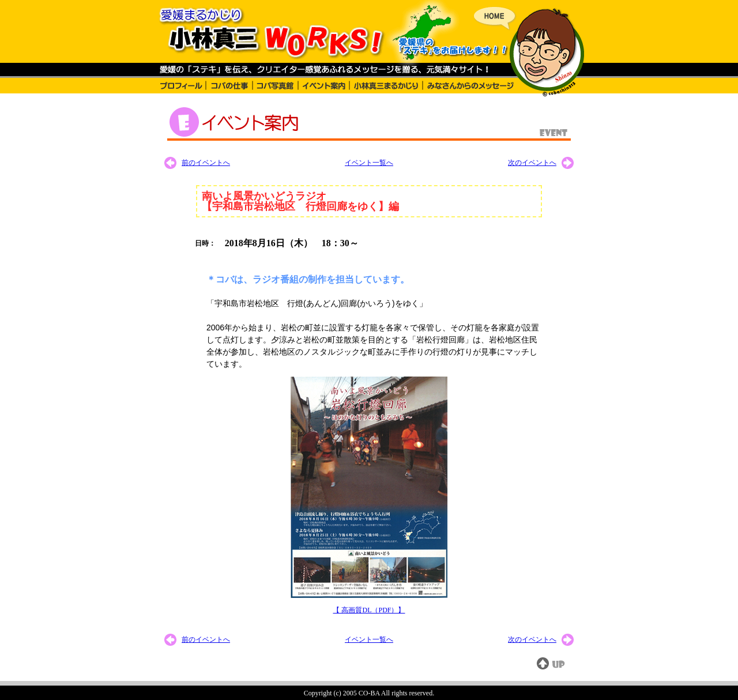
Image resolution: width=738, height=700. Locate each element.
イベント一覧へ (369, 163)
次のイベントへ (532, 163)
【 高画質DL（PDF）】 (369, 610)
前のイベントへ (206, 163)
